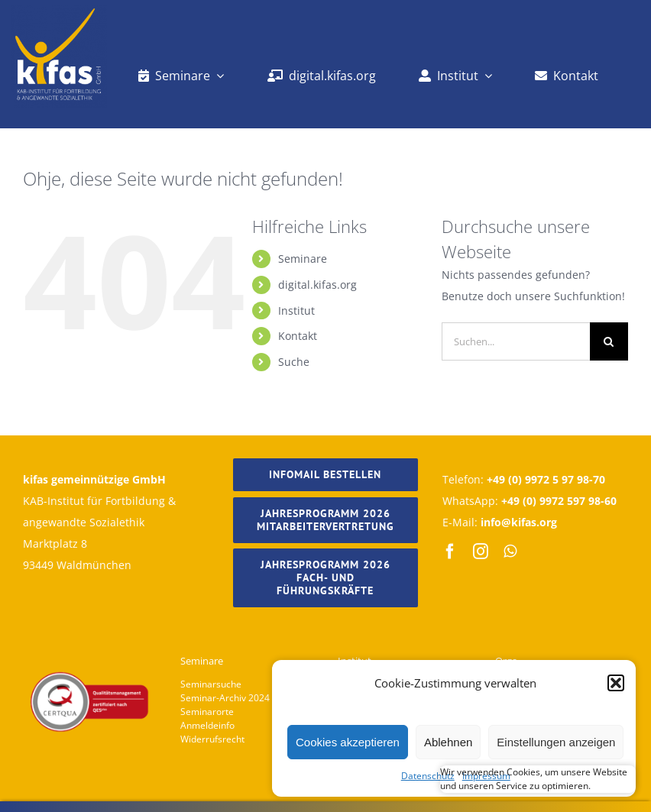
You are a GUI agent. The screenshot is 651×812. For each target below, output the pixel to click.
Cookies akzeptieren (348, 742)
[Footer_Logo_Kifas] (89, 635)
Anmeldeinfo (207, 725)
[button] (616, 683)
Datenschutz (428, 776)
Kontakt (298, 336)
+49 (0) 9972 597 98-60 (559, 501)
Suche (294, 362)
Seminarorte (207, 712)
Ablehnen (448, 742)
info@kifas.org (519, 522)
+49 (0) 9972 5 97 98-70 (546, 479)
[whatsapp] (510, 552)
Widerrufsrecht (212, 739)
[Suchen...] (516, 341)
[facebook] (450, 552)
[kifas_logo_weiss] (59, 10)
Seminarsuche (211, 684)
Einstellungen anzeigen (556, 742)
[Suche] (609, 341)
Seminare (303, 259)
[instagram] (481, 552)
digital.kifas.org (317, 285)
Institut (296, 311)
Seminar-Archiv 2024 (225, 698)
